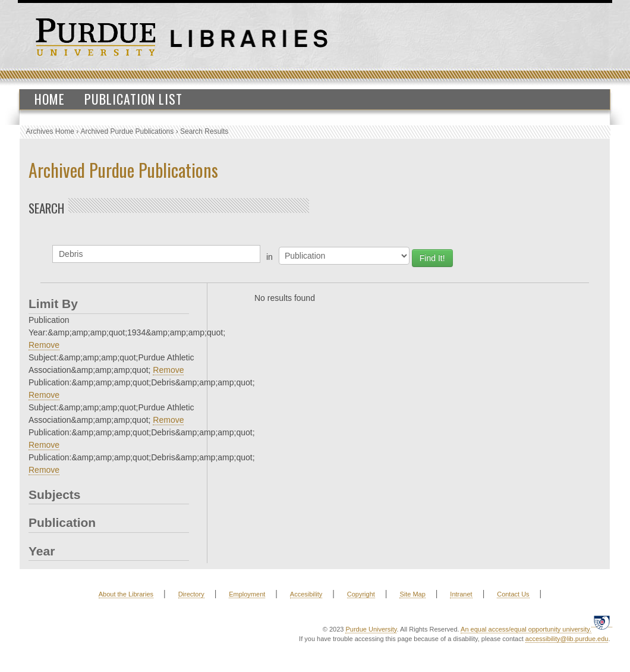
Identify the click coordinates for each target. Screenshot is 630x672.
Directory (191, 594)
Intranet (461, 594)
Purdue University (371, 629)
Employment (247, 594)
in (270, 257)
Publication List (133, 99)
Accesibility (306, 594)
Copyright (361, 594)
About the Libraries (126, 594)
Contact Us (513, 594)
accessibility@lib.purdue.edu (567, 639)
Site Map (412, 594)
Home (50, 99)
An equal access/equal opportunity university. (526, 629)
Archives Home (50, 131)
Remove (44, 345)
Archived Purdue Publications (127, 131)
